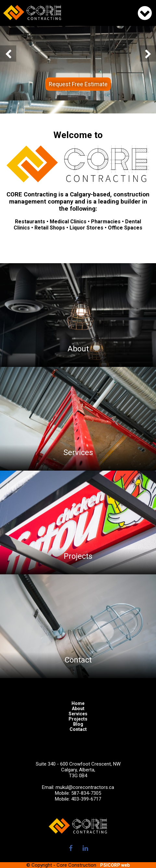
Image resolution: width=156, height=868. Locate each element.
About (78, 709)
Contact (78, 729)
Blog (78, 724)
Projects (78, 719)
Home (78, 703)
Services (78, 714)
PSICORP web (115, 865)
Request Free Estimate (78, 84)
